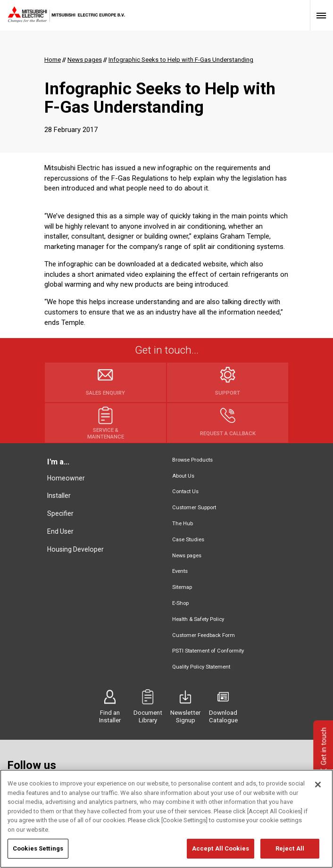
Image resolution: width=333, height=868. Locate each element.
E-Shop (180, 603)
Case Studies (188, 540)
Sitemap (182, 587)
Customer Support (194, 508)
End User (60, 531)
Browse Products (192, 460)
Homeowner (66, 478)
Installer (59, 496)
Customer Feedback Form (204, 635)
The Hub (183, 524)
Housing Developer (75, 549)
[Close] (318, 785)
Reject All (290, 849)
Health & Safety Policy (198, 619)
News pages (187, 556)
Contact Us (185, 492)
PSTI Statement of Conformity (208, 651)
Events (180, 571)
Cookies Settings (38, 849)
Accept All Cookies (221, 849)
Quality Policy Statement (201, 667)
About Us (183, 476)
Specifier (60, 513)
